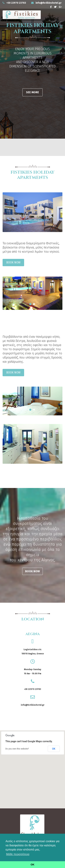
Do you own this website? (17, 749)
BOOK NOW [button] (13, 262)
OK (54, 749)
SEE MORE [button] (32, 92)
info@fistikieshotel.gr (49, 3)
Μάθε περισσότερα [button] (18, 854)
